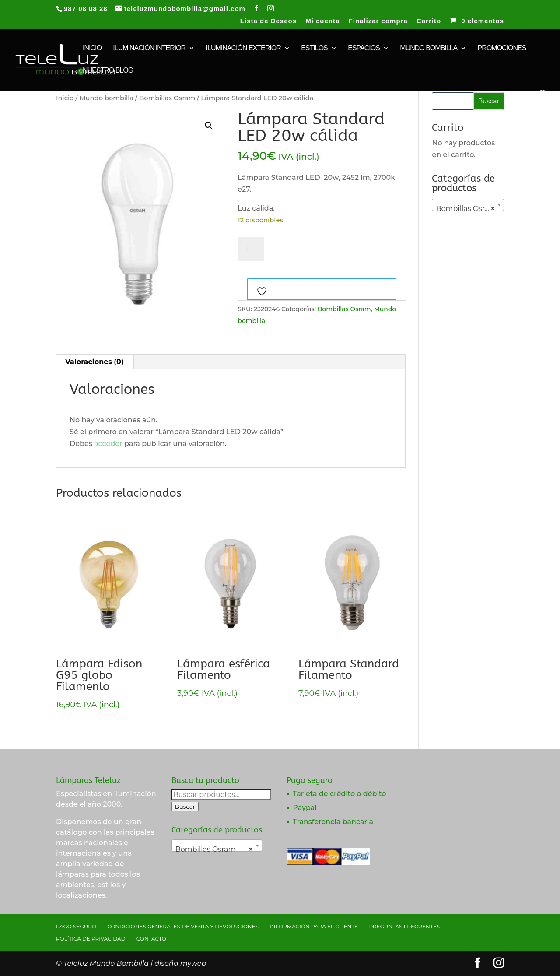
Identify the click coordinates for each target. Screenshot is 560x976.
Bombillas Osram (167, 98)
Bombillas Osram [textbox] (466, 209)
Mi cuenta (322, 21)
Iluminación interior (149, 48)
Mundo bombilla (429, 48)
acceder (108, 444)
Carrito (429, 21)
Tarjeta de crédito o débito (339, 794)
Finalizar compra (378, 21)
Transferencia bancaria (333, 822)
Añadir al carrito (318, 248)
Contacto (151, 939)
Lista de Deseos (268, 21)
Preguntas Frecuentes (404, 926)
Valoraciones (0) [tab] (94, 362)
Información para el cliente (314, 926)
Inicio (65, 98)
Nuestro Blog (108, 71)
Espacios (364, 48)
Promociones (502, 48)
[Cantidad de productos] (251, 249)
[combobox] (468, 205)
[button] (209, 126)
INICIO (92, 48)
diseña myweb (180, 964)
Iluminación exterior (243, 48)
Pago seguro (76, 926)
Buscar (185, 807)
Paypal (304, 808)
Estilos (314, 48)
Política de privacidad (91, 939)
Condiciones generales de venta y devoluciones (183, 926)
